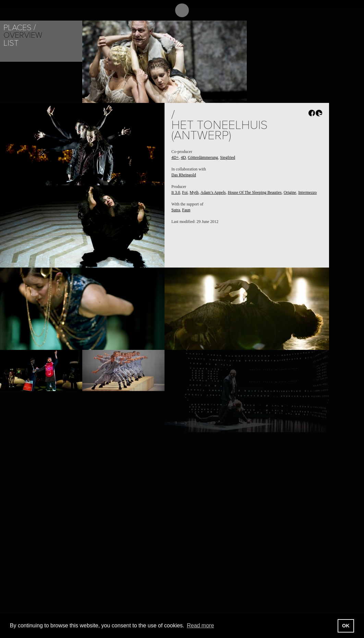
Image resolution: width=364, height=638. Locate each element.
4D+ (175, 157)
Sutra (176, 210)
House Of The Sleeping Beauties (254, 192)
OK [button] (346, 626)
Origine (290, 192)
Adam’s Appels (213, 192)
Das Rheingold (184, 175)
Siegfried (228, 157)
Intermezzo (307, 192)
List (11, 43)
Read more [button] (200, 625)
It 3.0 (176, 192)
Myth (194, 192)
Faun (186, 210)
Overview (23, 35)
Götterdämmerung (203, 157)
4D (183, 157)
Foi (185, 192)
